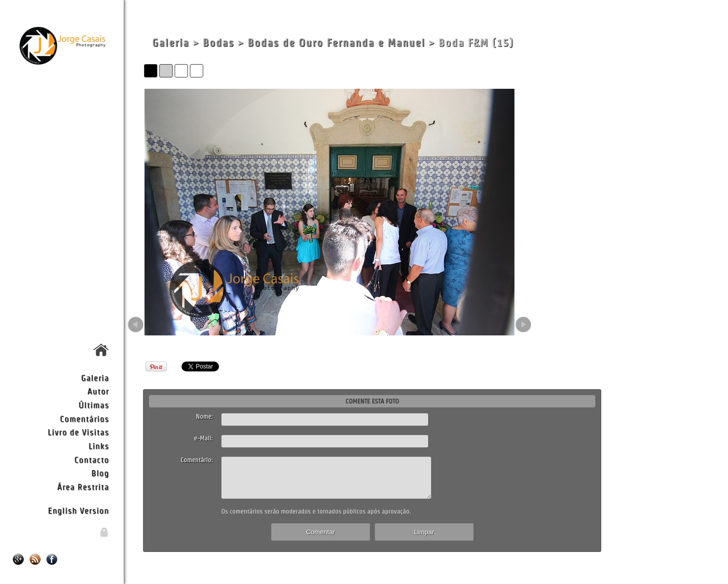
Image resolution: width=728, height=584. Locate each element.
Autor (98, 391)
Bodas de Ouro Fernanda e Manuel (336, 43)
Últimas (94, 405)
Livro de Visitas (78, 432)
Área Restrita (83, 487)
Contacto (92, 459)
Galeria (95, 378)
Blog (100, 473)
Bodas (218, 43)
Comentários (84, 419)
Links (99, 446)
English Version (78, 510)
